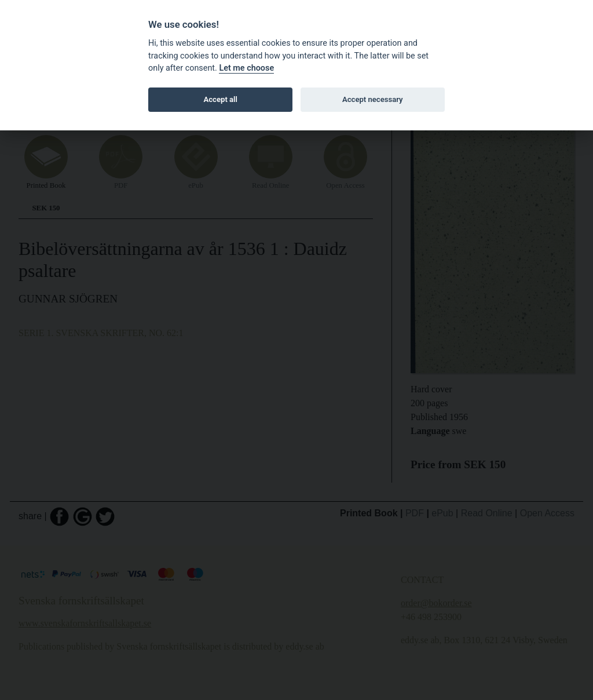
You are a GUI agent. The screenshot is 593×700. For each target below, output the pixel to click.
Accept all (221, 99)
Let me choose (246, 68)
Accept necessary (373, 99)
